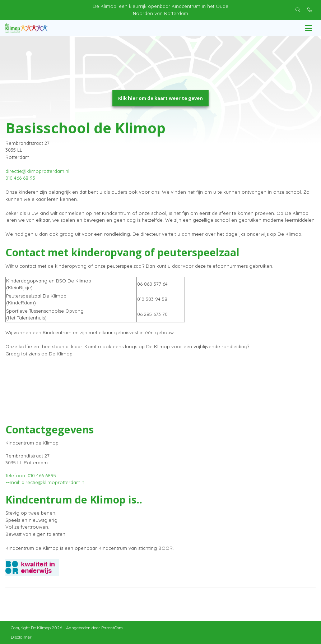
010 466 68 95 (20, 178)
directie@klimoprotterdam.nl (37, 171)
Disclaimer (21, 637)
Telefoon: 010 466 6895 (31, 475)
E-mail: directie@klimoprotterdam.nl (45, 482)
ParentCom (112, 628)
